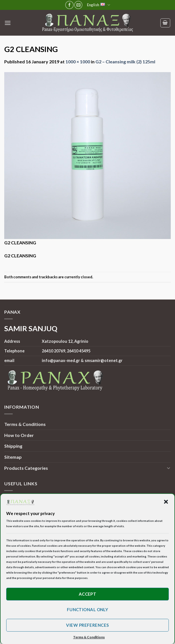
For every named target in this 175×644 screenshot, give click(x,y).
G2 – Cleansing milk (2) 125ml (125, 62)
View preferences (87, 625)
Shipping (13, 446)
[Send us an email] (78, 5)
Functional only (88, 609)
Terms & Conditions (25, 424)
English (99, 5)
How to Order (19, 435)
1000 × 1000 (78, 62)
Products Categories (26, 468)
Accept (88, 594)
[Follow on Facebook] (69, 5)
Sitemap (13, 457)
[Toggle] (169, 468)
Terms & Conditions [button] (89, 637)
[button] (166, 502)
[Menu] (8, 23)
